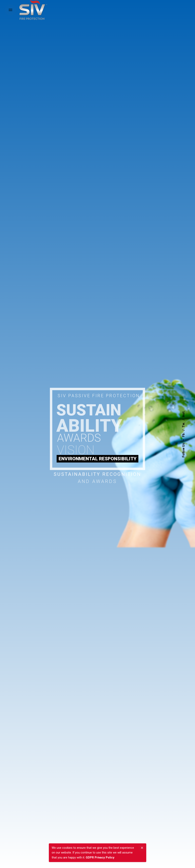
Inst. (183, 414)
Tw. (183, 425)
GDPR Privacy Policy (100, 857)
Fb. (183, 435)
